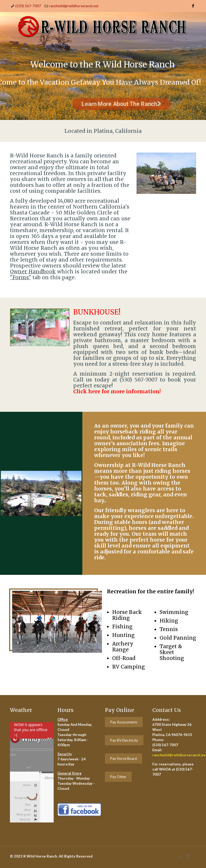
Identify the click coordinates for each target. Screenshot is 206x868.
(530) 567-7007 (28, 6)
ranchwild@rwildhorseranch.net (74, 6)
